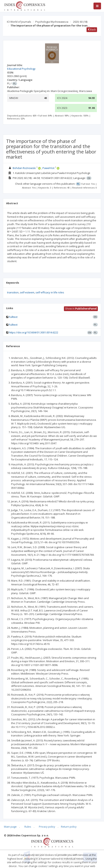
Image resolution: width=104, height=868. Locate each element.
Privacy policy (47, 827)
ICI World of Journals (19, 22)
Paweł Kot (48, 168)
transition (13, 292)
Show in (81, 309)
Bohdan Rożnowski (24, 168)
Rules (28, 827)
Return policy (69, 827)
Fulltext (13, 317)
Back (92, 29)
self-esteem (27, 292)
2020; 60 (80, 22)
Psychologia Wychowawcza (52, 22)
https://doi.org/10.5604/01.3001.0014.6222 (34, 332)
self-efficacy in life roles (50, 292)
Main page (10, 827)
